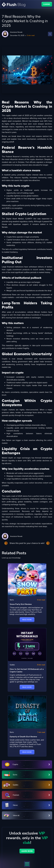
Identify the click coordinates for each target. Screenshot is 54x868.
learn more (27, 851)
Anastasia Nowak (16, 32)
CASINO (47, 4)
